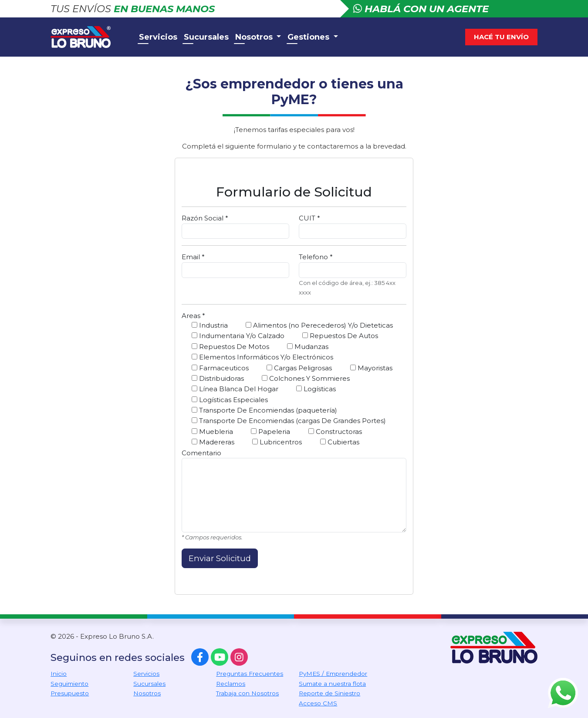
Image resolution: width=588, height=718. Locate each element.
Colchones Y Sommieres (306, 378)
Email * (193, 257)
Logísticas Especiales (230, 400)
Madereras (213, 442)
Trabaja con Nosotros (247, 693)
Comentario (201, 453)
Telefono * (316, 257)
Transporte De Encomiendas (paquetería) (264, 410)
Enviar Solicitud (220, 558)
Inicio (59, 674)
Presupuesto (70, 693)
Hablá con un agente (421, 9)
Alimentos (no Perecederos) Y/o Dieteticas (319, 325)
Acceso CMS (318, 703)
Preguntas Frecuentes (250, 674)
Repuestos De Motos (230, 347)
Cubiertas (340, 442)
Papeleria (270, 432)
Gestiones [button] (309, 37)
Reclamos (231, 684)
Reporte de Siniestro (329, 693)
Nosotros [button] (255, 37)
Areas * (193, 316)
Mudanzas (308, 347)
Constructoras (335, 432)
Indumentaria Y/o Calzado (238, 336)
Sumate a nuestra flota (332, 684)
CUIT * (309, 218)
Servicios (158, 37)
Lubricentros (277, 442)
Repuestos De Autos (340, 336)
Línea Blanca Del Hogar (235, 389)
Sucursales (206, 37)
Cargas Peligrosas (299, 368)
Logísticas (316, 389)
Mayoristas (371, 368)
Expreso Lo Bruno (90, 37)
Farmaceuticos (220, 368)
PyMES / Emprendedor (333, 674)
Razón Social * (205, 218)
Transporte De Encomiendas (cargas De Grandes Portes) (289, 421)
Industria (210, 325)
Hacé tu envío (501, 37)
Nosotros (147, 693)
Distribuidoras (218, 378)
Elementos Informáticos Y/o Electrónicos (262, 357)
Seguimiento (69, 684)
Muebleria (212, 432)
